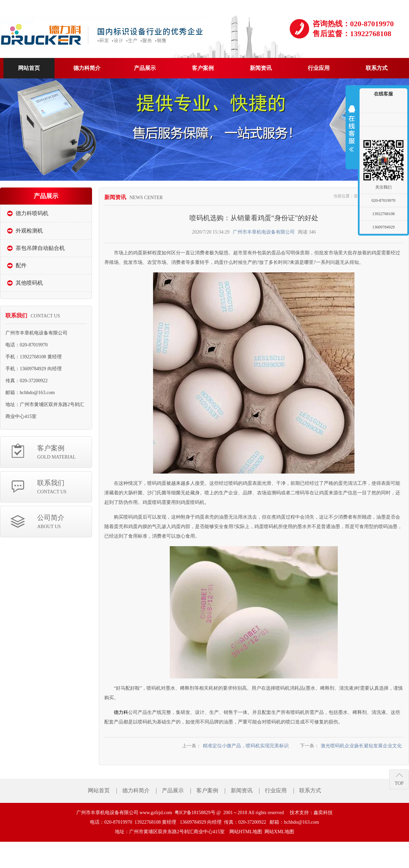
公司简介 (64, 522)
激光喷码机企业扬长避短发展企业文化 (361, 746)
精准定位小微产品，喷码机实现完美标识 (246, 746)
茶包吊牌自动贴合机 (40, 248)
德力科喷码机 (32, 213)
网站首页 (99, 790)
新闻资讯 (242, 790)
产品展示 (173, 790)
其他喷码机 (29, 283)
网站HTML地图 (246, 832)
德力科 (121, 712)
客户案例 (64, 453)
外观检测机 (29, 231)
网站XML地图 (279, 832)
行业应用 (276, 790)
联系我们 (64, 487)
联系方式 (310, 790)
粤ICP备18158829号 (195, 813)
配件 (21, 265)
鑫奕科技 (323, 813)
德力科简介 (136, 790)
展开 (352, 129)
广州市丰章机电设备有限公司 (264, 232)
